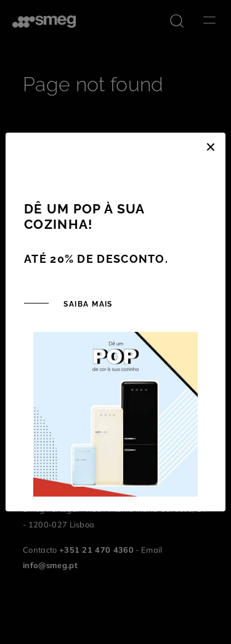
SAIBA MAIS (87, 304)
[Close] (211, 145)
